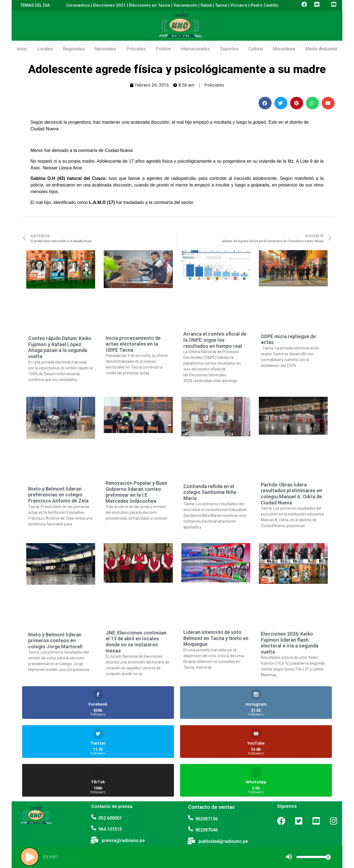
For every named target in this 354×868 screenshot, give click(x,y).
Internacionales (195, 49)
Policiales (136, 49)
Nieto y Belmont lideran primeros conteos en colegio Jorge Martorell (55, 641)
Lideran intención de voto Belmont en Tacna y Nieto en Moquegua (216, 638)
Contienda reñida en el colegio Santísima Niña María (210, 492)
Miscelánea (284, 49)
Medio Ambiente (321, 49)
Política (163, 49)
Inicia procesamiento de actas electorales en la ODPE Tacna (133, 344)
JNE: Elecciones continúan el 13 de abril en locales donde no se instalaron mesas (136, 642)
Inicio (22, 49)
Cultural (256, 49)
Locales (45, 49)
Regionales (74, 49)
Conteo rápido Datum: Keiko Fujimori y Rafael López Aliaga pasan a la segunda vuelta (60, 347)
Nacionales (105, 49)
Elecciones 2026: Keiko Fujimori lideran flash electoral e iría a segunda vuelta (290, 643)
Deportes (229, 49)
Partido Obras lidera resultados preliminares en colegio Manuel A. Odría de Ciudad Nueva (291, 494)
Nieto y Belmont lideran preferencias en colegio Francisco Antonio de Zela (58, 495)
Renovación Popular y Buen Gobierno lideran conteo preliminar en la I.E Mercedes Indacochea (136, 492)
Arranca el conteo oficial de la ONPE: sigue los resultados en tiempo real (215, 340)
